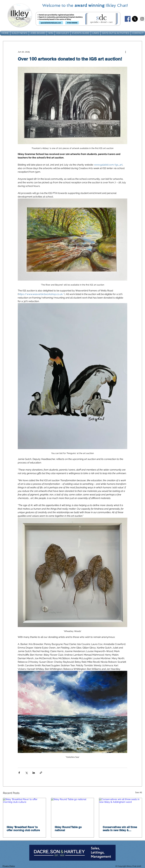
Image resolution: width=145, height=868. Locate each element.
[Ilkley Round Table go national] (73, 810)
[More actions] (125, 52)
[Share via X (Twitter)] (26, 773)
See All (139, 792)
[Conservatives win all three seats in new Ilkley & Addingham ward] (121, 810)
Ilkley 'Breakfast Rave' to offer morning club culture (23, 829)
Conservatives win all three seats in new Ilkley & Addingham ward (120, 829)
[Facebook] (128, 19)
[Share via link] (41, 773)
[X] (135, 19)
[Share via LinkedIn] (34, 773)
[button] (20, 33)
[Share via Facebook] (19, 773)
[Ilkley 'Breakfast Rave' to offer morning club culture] (24, 810)
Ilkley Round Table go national (68, 829)
